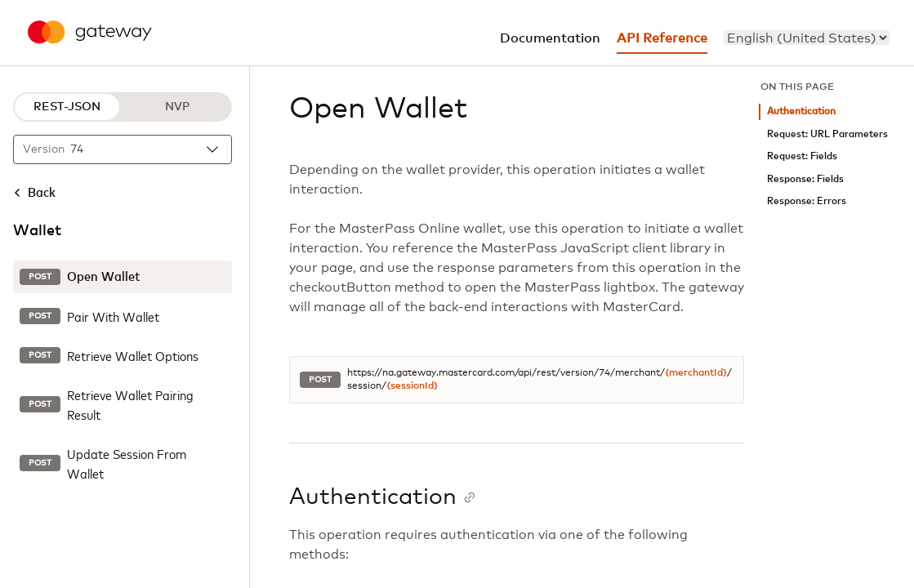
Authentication (801, 111)
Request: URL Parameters (827, 134)
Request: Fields (802, 156)
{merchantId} (696, 373)
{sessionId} (412, 386)
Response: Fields (805, 179)
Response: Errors (807, 201)
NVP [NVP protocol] (177, 107)
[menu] (807, 38)
